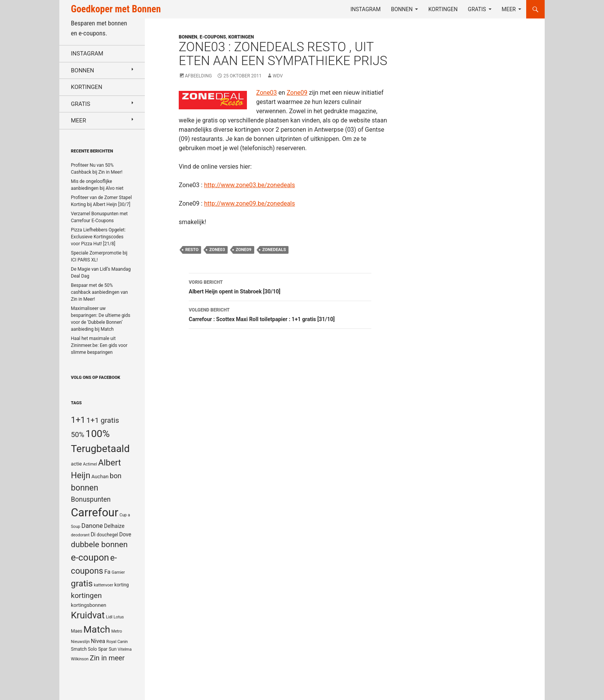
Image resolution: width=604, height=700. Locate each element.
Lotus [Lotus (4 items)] (119, 617)
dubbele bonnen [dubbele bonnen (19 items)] (99, 544)
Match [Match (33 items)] (97, 629)
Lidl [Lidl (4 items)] (109, 617)
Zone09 (297, 93)
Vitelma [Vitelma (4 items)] (125, 649)
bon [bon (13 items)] (116, 476)
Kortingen (443, 9)
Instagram (366, 9)
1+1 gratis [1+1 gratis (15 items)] (103, 420)
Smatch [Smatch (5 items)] (79, 649)
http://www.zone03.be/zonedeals (250, 185)
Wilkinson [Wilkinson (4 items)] (80, 659)
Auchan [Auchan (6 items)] (100, 476)
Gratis (477, 9)
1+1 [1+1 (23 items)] (78, 420)
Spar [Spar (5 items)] (103, 649)
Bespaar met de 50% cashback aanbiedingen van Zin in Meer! (99, 292)
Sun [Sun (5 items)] (112, 649)
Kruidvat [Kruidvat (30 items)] (88, 615)
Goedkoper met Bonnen (116, 9)
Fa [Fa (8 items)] (107, 572)
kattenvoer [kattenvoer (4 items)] (104, 585)
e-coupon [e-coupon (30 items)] (90, 558)
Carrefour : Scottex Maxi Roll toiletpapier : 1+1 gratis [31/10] (280, 314)
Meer (509, 9)
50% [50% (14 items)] (78, 435)
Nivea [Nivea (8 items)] (98, 641)
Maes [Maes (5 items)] (77, 631)
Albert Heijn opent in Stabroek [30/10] (280, 286)
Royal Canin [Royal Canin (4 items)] (117, 642)
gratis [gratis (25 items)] (82, 584)
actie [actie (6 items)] (76, 464)
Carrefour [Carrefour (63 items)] (95, 512)
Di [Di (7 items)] (93, 534)
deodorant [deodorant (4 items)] (80, 535)
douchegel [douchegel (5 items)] (107, 535)
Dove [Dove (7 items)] (125, 534)
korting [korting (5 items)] (122, 585)
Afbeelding (198, 76)
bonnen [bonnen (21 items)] (85, 488)
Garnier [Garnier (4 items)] (118, 572)
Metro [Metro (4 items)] (117, 631)
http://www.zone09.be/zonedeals (250, 203)
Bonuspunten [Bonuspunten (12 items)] (91, 499)
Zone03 (267, 93)
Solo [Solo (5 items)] (92, 649)
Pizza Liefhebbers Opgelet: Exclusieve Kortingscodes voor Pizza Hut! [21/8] (98, 237)
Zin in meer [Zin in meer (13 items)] (107, 658)
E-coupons (213, 37)
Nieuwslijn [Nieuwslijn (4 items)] (80, 642)
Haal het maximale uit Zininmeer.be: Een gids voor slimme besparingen (99, 345)
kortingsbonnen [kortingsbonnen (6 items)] (89, 605)
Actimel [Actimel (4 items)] (90, 464)
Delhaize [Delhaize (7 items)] (114, 526)
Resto (192, 250)
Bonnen (402, 9)
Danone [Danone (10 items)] (92, 526)
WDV (278, 76)
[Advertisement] (473, 218)
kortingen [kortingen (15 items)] (86, 595)
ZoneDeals (274, 250)
